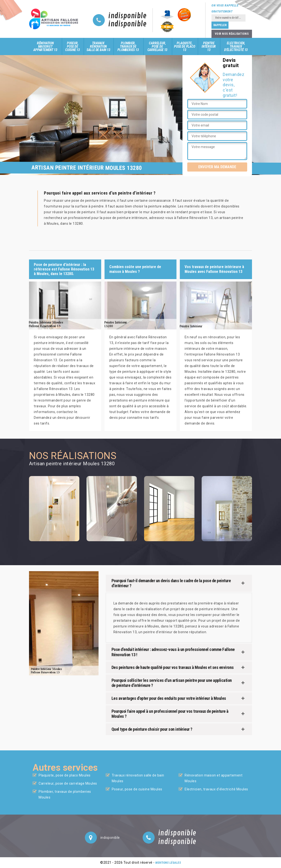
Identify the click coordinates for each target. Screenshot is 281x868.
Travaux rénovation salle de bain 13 (98, 46)
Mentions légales (168, 863)
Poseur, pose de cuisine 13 (73, 46)
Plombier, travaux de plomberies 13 (128, 46)
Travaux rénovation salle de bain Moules (138, 778)
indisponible (127, 16)
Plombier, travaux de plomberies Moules (65, 794)
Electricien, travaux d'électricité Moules (216, 789)
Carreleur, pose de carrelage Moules (68, 783)
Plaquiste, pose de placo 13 (184, 46)
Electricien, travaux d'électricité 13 (236, 46)
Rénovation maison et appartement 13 (45, 46)
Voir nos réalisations (232, 34)
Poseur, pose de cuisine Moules (137, 789)
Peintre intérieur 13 (209, 46)
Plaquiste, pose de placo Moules (65, 775)
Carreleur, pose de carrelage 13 (158, 46)
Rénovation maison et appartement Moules (214, 778)
